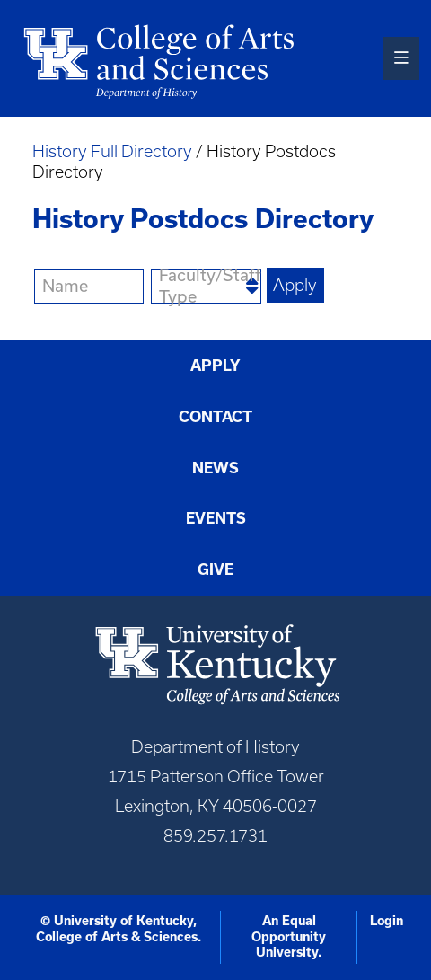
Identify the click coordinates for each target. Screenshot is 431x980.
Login (387, 921)
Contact (215, 417)
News (215, 468)
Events (216, 518)
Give (215, 569)
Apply (215, 366)
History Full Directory (112, 151)
